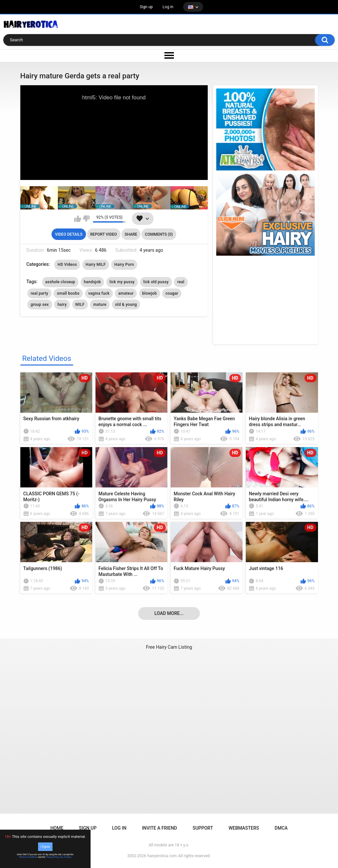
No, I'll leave (66, 857)
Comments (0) (159, 234)
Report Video (104, 234)
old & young (126, 305)
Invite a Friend (160, 828)
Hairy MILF (96, 265)
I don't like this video (86, 219)
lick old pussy (156, 282)
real (181, 282)
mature (100, 305)
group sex (40, 305)
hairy (62, 305)
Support (203, 828)
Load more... (169, 613)
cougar (172, 293)
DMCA (281, 828)
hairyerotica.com (162, 856)
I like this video (78, 219)
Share (131, 234)
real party (39, 293)
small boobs (68, 293)
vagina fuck (99, 293)
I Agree (45, 847)
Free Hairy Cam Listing (169, 647)
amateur (126, 293)
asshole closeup (60, 282)
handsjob (93, 282)
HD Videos (67, 265)
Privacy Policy (52, 857)
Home (57, 828)
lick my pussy (122, 282)
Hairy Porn (124, 265)
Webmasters (244, 828)
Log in (168, 7)
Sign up (146, 7)
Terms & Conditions (28, 857)
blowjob (150, 293)
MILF (80, 305)
